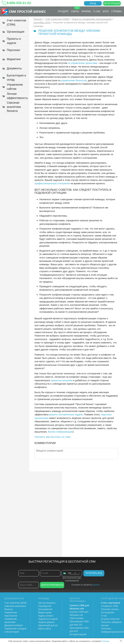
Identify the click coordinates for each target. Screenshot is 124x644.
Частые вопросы (47, 603)
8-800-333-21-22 (19, 3)
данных (96, 585)
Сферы (75, 10)
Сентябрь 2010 (42, 22)
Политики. (106, 641)
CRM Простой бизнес (27, 11)
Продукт (63, 11)
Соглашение (107, 612)
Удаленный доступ (48, 625)
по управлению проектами (82, 63)
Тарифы (86, 11)
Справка (117, 11)
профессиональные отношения (52, 183)
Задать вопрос (46, 616)
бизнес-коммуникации (60, 432)
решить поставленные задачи (66, 414)
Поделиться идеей (48, 619)
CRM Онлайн (77, 618)
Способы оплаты (110, 609)
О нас (97, 11)
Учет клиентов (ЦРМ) (15, 603)
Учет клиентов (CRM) (58, 19)
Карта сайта (45, 629)
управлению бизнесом (74, 80)
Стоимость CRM (109, 606)
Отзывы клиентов (110, 619)
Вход (93, 3)
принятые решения (62, 380)
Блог (106, 11)
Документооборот (14, 625)
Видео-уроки (45, 612)
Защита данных (46, 622)
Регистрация (112, 3)
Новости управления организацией (92, 19)
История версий (78, 634)
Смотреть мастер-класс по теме (52, 437)
